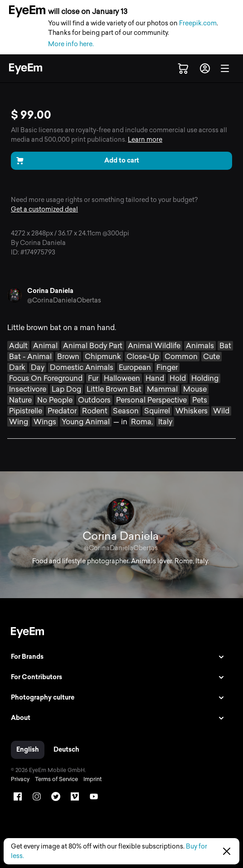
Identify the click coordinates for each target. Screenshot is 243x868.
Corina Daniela (50, 291)
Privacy (20, 779)
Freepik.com (198, 23)
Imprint (92, 779)
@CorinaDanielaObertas (64, 300)
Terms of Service (56, 779)
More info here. (71, 44)
